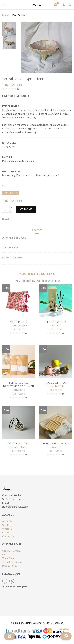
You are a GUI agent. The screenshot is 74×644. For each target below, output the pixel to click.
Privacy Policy (10, 566)
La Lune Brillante (18, 447)
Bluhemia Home (18, 325)
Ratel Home (18, 390)
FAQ (4, 555)
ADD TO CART (26, 209)
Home (6, 15)
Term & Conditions (12, 562)
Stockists (7, 525)
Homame (56, 447)
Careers (6, 533)
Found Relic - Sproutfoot (23, 79)
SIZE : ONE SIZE (11, 193)
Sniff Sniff (56, 325)
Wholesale (8, 529)
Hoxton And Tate (55, 386)
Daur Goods (19, 15)
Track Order (9, 558)
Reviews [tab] (37, 230)
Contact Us (8, 536)
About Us (7, 521)
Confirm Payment (11, 551)
